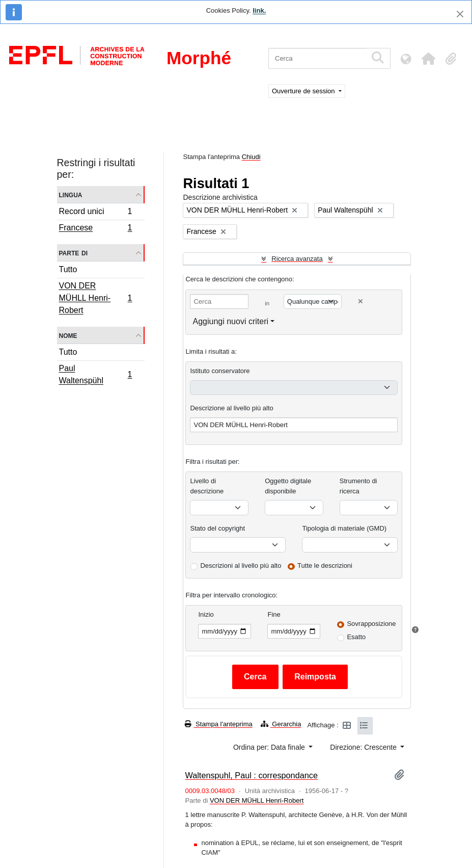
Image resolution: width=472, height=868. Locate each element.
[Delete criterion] (360, 301)
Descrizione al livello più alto (231, 408)
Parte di (74, 253)
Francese (95, 229)
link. (259, 10)
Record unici (95, 213)
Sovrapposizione (371, 624)
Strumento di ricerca (358, 486)
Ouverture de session (304, 91)
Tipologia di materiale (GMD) (344, 528)
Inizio (206, 614)
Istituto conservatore (220, 371)
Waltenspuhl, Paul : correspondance (251, 775)
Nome (68, 335)
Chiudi (251, 157)
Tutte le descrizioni (325, 565)
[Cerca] (317, 58)
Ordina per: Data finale (270, 747)
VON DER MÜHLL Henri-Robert (95, 298)
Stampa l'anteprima (218, 724)
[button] (428, 59)
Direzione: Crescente (364, 747)
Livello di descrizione (207, 486)
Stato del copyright (217, 528)
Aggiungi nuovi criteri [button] (230, 321)
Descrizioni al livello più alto (241, 565)
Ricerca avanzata (297, 259)
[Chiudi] (460, 14)
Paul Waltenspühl (95, 374)
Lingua (71, 194)
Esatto (356, 637)
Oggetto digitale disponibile (288, 486)
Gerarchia (281, 724)
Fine (274, 614)
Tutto (68, 269)
